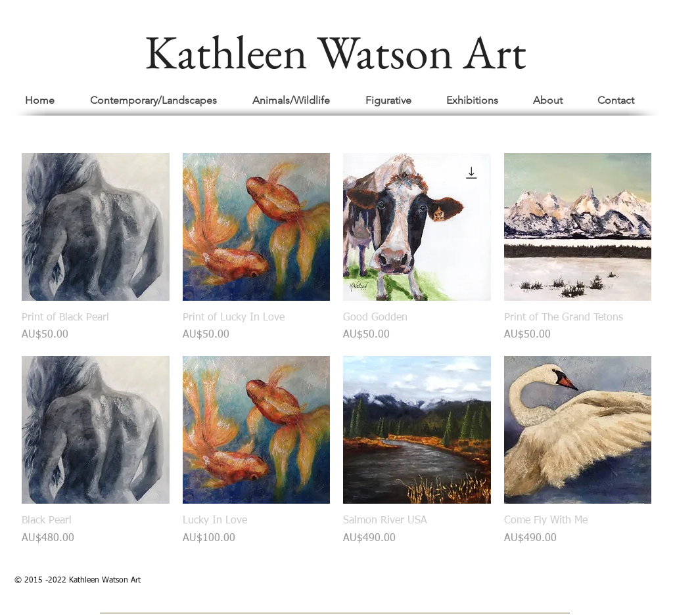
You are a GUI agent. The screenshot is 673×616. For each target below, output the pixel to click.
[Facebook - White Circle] (417, 581)
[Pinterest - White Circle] (446, 581)
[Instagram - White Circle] (475, 581)
